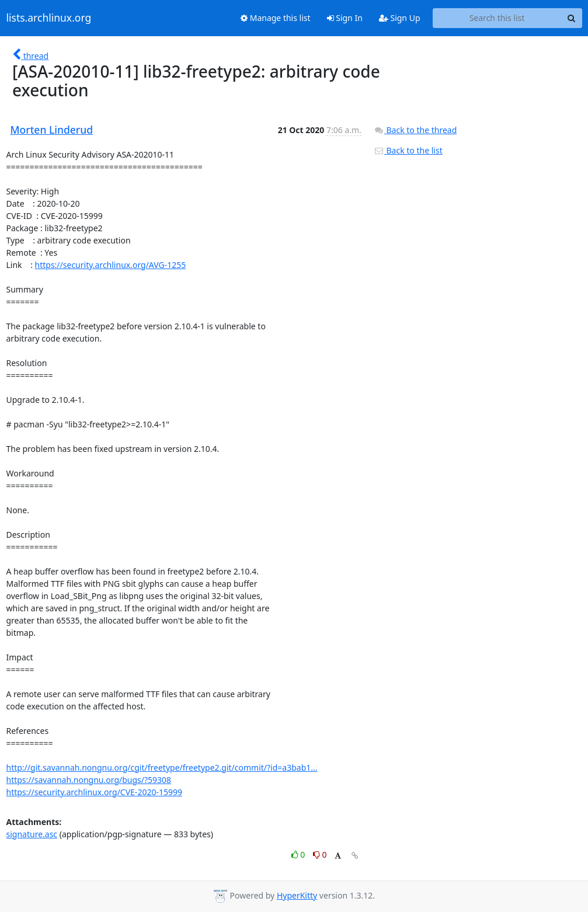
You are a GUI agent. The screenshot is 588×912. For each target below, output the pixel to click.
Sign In (345, 18)
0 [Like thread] (299, 854)
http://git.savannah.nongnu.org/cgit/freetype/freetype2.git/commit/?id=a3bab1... (162, 767)
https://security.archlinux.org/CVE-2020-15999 (94, 792)
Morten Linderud (52, 130)
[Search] (572, 18)
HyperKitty (297, 895)
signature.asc (32, 834)
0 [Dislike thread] (320, 854)
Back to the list (408, 150)
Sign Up (400, 18)
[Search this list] (497, 18)
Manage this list (276, 18)
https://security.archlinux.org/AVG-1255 (111, 265)
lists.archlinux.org (49, 18)
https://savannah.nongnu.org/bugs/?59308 (89, 780)
